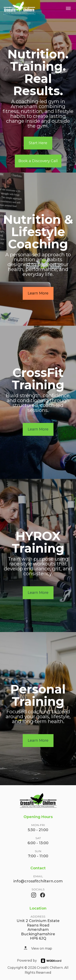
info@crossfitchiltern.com (38, 881)
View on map (42, 948)
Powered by (27, 960)
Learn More (38, 293)
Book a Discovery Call (38, 161)
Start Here (38, 143)
